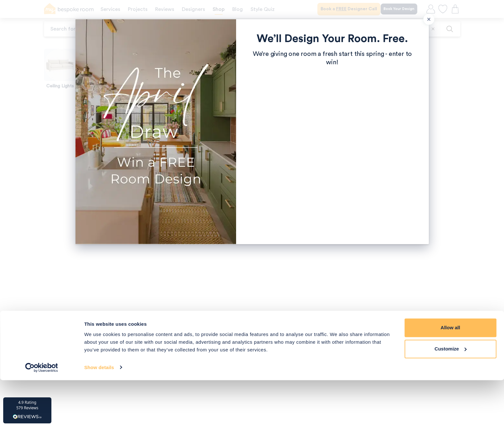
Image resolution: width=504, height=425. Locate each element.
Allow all (451, 373)
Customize (451, 394)
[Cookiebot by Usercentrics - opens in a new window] (42, 412)
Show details (99, 412)
